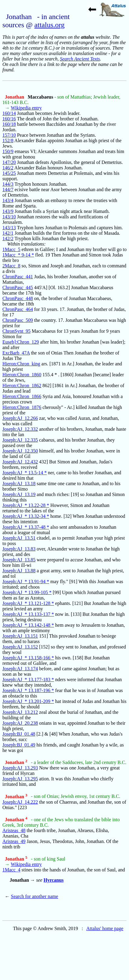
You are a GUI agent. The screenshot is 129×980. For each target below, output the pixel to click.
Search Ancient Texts (80, 59)
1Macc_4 (11, 870)
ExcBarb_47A (16, 353)
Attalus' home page (105, 928)
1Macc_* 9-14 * (18, 255)
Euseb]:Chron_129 (21, 342)
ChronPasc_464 (18, 309)
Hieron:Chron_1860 (22, 375)
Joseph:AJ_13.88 (19, 571)
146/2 (8, 168)
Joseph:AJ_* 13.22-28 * (26, 505)
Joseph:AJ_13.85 (19, 560)
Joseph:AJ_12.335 (20, 440)
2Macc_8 (11, 266)
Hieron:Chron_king (21, 364)
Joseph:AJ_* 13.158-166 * (28, 658)
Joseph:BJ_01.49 (19, 745)
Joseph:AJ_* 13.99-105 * (27, 592)
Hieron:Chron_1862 (22, 385)
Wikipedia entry (26, 108)
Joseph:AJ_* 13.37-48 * (26, 527)
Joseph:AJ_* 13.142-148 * (28, 625)
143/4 (8, 200)
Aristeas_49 (14, 841)
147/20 (9, 162)
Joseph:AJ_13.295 (20, 779)
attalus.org (49, 25)
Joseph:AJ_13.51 (19, 538)
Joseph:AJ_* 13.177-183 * (28, 679)
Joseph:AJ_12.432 (20, 462)
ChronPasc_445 (18, 287)
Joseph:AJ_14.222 (20, 802)
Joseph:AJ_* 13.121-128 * (28, 603)
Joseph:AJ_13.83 (19, 549)
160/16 (9, 119)
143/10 (9, 217)
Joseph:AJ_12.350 (20, 451)
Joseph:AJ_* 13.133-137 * (28, 614)
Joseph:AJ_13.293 (20, 768)
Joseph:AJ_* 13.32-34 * (26, 516)
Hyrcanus (53, 880)
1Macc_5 (11, 249)
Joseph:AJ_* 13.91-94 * (26, 581)
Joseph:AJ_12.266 (20, 418)
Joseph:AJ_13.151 (20, 636)
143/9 (8, 211)
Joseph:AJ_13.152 (20, 647)
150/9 (8, 151)
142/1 (8, 233)
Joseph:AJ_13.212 (20, 712)
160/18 (9, 124)
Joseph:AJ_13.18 (19, 483)
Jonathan (15, 97)
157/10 (9, 135)
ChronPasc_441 (18, 277)
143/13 (9, 228)
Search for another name (35, 896)
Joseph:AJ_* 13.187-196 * (28, 690)
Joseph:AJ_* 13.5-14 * (25, 473)
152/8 (8, 140)
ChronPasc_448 (18, 298)
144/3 (8, 184)
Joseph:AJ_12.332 (20, 429)
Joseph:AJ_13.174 (20, 669)
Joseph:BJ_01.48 (19, 734)
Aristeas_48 (14, 830)
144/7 (8, 189)
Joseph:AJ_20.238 (20, 723)
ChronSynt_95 (16, 331)
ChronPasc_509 (18, 320)
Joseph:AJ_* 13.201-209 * (28, 701)
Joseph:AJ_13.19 (19, 494)
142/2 (8, 238)
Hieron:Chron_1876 (22, 407)
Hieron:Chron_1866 (22, 396)
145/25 (9, 173)
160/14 (9, 113)
